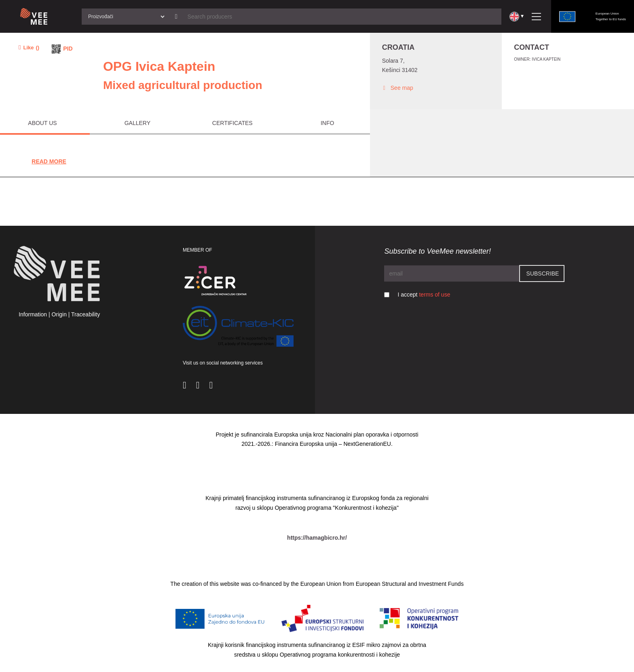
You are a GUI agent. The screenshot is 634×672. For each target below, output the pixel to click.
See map (398, 88)
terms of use (434, 295)
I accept (424, 295)
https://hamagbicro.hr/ (317, 538)
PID (68, 49)
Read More (49, 161)
